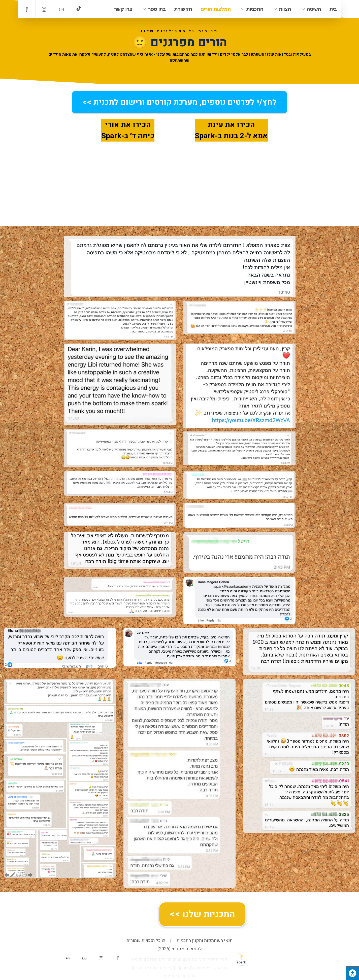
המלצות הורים (216, 9)
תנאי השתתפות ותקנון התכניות (205, 941)
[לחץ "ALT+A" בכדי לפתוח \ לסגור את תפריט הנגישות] (352, 973)
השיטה (314, 9)
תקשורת (183, 9)
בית (333, 9)
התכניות (255, 9)
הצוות (285, 9)
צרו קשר (123, 9)
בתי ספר (157, 9)
